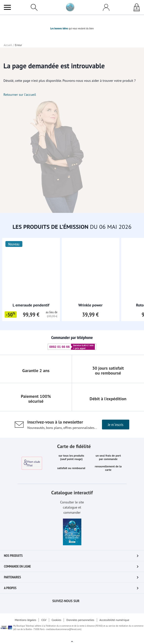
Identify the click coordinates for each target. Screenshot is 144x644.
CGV (44, 620)
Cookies (56, 620)
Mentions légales (25, 620)
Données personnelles (80, 620)
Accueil (8, 45)
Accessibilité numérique (114, 620)
